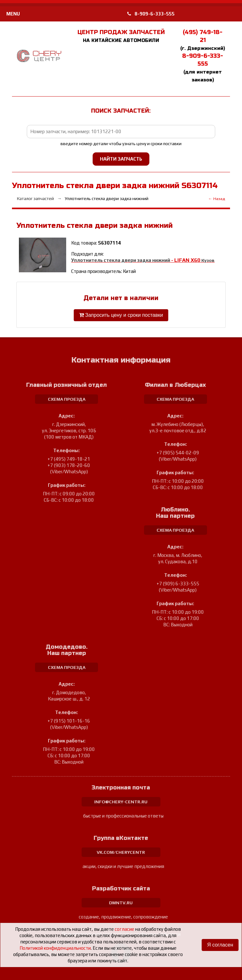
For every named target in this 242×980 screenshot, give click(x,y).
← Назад (217, 199)
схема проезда (67, 399)
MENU (13, 14)
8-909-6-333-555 (151, 14)
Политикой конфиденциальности (55, 948)
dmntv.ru (121, 903)
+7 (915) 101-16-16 (69, 721)
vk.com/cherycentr (121, 852)
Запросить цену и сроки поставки (121, 315)
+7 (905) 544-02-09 (178, 453)
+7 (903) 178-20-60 (69, 465)
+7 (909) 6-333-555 (178, 584)
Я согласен (220, 945)
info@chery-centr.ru (121, 802)
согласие (124, 929)
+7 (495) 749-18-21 (69, 459)
